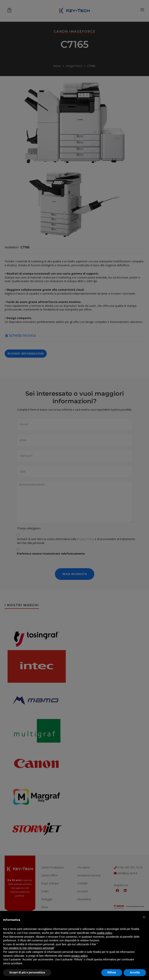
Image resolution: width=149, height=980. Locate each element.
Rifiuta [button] (112, 972)
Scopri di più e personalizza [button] (27, 972)
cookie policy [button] (104, 933)
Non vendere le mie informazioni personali (28, 948)
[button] (144, 917)
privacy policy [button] (79, 956)
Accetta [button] (135, 972)
